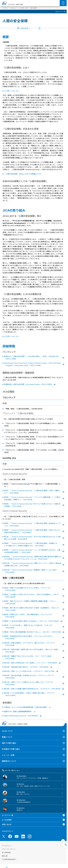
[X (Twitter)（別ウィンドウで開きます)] (4, 836)
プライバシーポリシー (9, 849)
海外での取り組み (9, 743)
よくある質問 (7, 820)
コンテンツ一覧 (7, 815)
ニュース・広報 (8, 755)
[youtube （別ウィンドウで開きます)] (17, 836)
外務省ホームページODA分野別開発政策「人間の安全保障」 (27, 707)
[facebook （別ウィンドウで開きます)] (10, 836)
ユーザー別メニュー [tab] (11, 770)
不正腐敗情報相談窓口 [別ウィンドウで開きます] (9, 859)
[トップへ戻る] (63, 841)
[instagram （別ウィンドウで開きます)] (30, 836)
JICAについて (59, 12)
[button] (23, 28)
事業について (7, 737)
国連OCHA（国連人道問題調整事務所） (20, 711)
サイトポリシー (7, 846)
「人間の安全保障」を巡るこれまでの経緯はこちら (23, 174)
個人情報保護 (6, 852)
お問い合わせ (7, 824)
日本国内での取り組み (11, 749)
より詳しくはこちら (11, 91)
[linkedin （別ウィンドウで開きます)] (23, 836)
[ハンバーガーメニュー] (63, 2)
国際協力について (9, 761)
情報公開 (5, 856)
